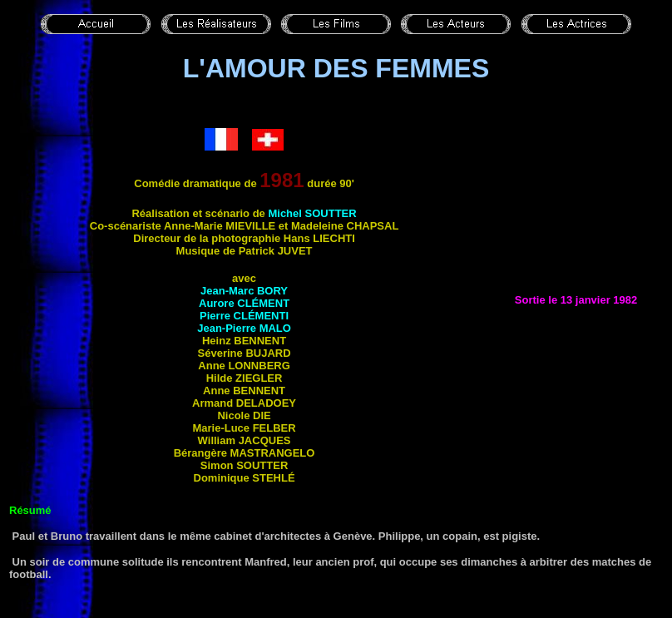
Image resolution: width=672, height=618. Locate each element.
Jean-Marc (244, 291)
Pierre (244, 316)
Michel (312, 213)
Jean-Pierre (244, 328)
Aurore (244, 303)
